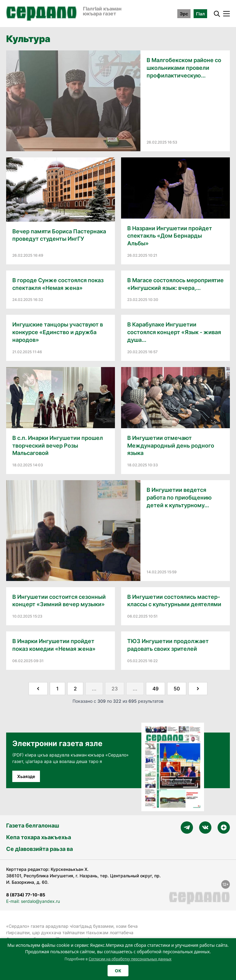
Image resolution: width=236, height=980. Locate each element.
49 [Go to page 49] (155, 689)
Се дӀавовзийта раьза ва (39, 849)
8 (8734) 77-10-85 (26, 895)
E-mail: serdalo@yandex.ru (33, 901)
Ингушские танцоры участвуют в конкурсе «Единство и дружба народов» (58, 332)
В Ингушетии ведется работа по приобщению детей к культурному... (179, 498)
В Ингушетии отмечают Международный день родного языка (171, 446)
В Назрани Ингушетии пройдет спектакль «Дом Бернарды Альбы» (170, 236)
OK (118, 971)
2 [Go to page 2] (75, 689)
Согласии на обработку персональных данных (130, 959)
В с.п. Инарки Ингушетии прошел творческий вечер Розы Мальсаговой (58, 446)
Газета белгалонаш (33, 826)
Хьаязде (26, 776)
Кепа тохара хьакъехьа (39, 837)
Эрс (184, 14)
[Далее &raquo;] (198, 689)
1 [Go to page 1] (57, 689)
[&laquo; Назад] (38, 689)
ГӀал (200, 14)
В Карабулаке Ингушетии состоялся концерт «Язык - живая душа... (174, 332)
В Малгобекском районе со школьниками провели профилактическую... (184, 68)
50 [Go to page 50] (177, 689)
